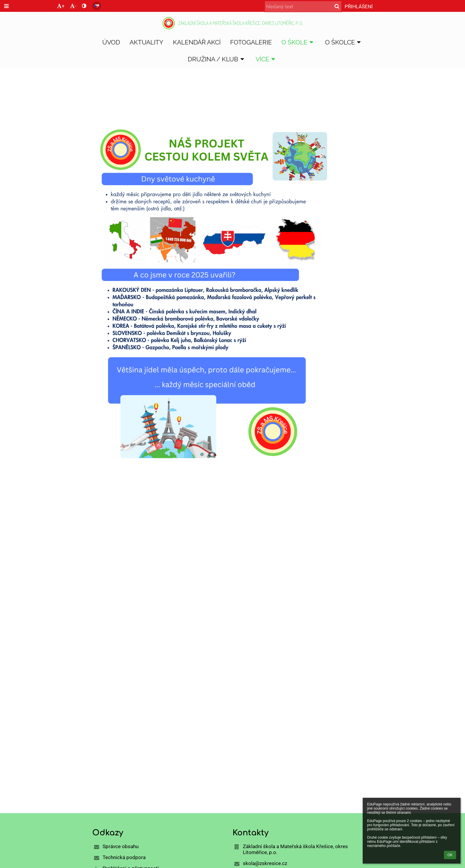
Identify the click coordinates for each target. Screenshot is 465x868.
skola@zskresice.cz (265, 863)
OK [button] (450, 855)
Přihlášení (359, 7)
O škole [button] (298, 42)
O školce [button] (344, 42)
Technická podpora (124, 857)
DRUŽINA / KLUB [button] (217, 59)
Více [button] (266, 59)
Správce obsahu (121, 846)
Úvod (99, 100)
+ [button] (61, 6)
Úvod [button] (111, 42)
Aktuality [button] (146, 42)
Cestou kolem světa (167, 100)
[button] (97, 6)
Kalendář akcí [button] (197, 42)
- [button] (73, 6)
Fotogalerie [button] (251, 42)
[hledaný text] (303, 7)
